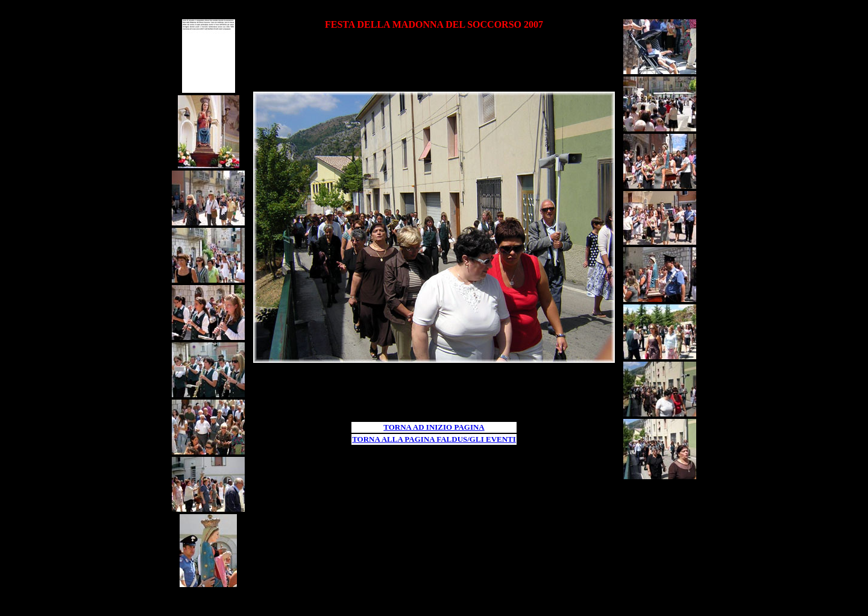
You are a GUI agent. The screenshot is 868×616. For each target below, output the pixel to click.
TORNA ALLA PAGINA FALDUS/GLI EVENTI (434, 439)
